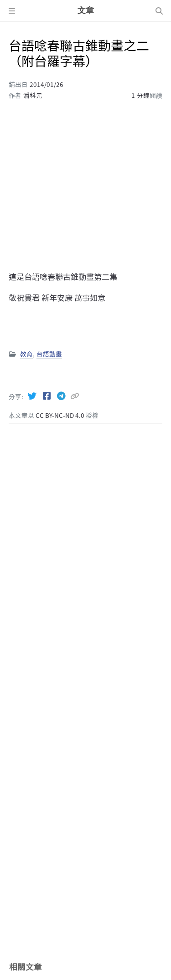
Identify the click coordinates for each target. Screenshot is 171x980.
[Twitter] (33, 396)
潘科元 (33, 95)
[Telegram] (62, 396)
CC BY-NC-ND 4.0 (61, 415)
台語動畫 (49, 354)
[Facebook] (47, 396)
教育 (26, 354)
